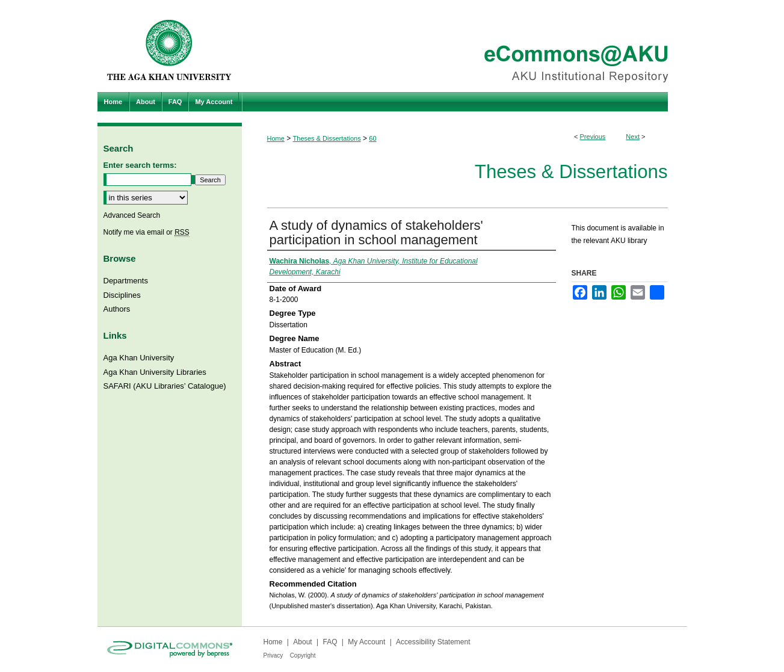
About (302, 642)
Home (276, 138)
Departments (126, 281)
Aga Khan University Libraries (155, 372)
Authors (117, 309)
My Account (366, 642)
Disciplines (122, 295)
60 (372, 138)
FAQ (330, 642)
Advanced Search (132, 215)
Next (633, 137)
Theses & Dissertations (327, 138)
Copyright (303, 655)
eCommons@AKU (465, 46)
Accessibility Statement (433, 642)
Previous (593, 137)
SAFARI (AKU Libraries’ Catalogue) (165, 386)
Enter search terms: (140, 165)
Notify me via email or (147, 232)
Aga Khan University (139, 358)
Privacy (273, 655)
